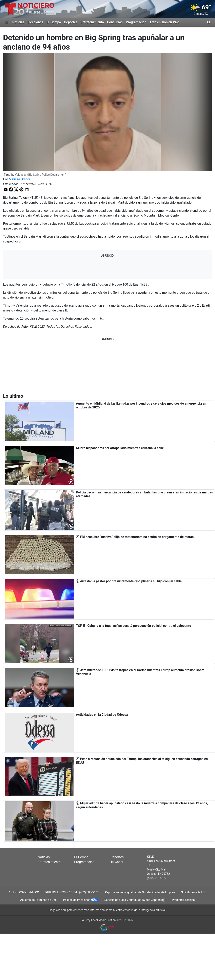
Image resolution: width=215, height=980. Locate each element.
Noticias (18, 22)
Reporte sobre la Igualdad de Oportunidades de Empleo (140, 892)
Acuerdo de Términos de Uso (38, 900)
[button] (6, 189)
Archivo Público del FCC (24, 892)
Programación (136, 22)
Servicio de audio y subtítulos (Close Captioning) (135, 900)
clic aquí (61, 910)
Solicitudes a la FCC (194, 892)
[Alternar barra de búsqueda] (209, 22)
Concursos (115, 22)
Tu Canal (117, 862)
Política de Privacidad (77, 900)
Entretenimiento (92, 22)
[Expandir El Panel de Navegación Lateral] (7, 22)
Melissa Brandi (19, 179)
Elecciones (35, 22)
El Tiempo (54, 22)
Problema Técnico (183, 900)
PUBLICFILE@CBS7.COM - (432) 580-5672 (72, 892)
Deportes (71, 22)
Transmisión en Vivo (164, 22)
